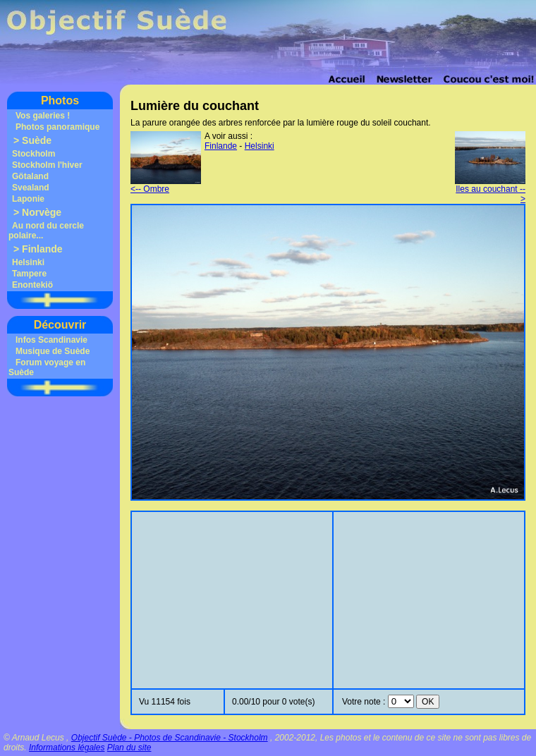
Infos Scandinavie (51, 340)
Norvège (42, 212)
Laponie (28, 199)
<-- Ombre (166, 185)
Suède (37, 140)
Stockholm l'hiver (47, 165)
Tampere (29, 274)
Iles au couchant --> (490, 190)
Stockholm (33, 154)
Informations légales (67, 748)
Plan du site (129, 748)
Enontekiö (32, 285)
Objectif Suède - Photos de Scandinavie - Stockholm (170, 738)
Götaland (30, 176)
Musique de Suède (53, 351)
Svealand (31, 188)
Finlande (42, 249)
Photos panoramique (57, 127)
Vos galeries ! (43, 116)
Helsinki (28, 262)
